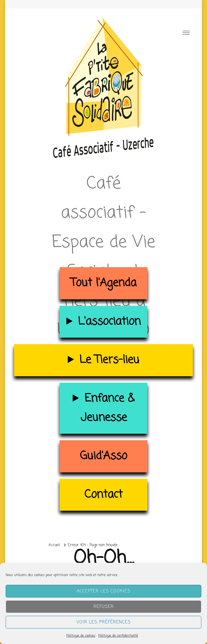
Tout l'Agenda (103, 283)
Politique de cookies (81, 636)
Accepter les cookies (104, 591)
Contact (103, 495)
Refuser (104, 607)
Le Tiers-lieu (109, 360)
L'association (109, 322)
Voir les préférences (104, 622)
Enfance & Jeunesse (107, 408)
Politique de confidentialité (118, 636)
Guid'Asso (103, 456)
